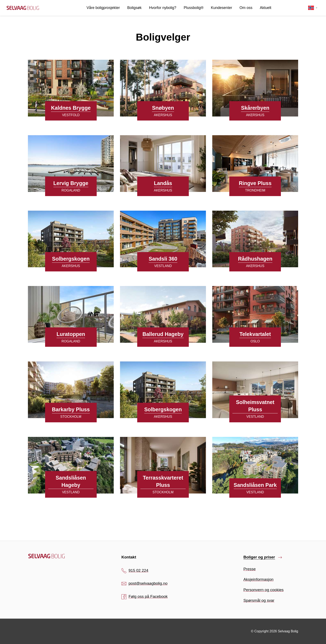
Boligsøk (134, 8)
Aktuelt (266, 8)
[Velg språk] (313, 8)
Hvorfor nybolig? (163, 8)
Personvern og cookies (264, 590)
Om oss (246, 8)
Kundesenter (221, 8)
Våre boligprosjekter (103, 8)
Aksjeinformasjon (259, 579)
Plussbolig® (193, 8)
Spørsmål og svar (259, 600)
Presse (250, 569)
